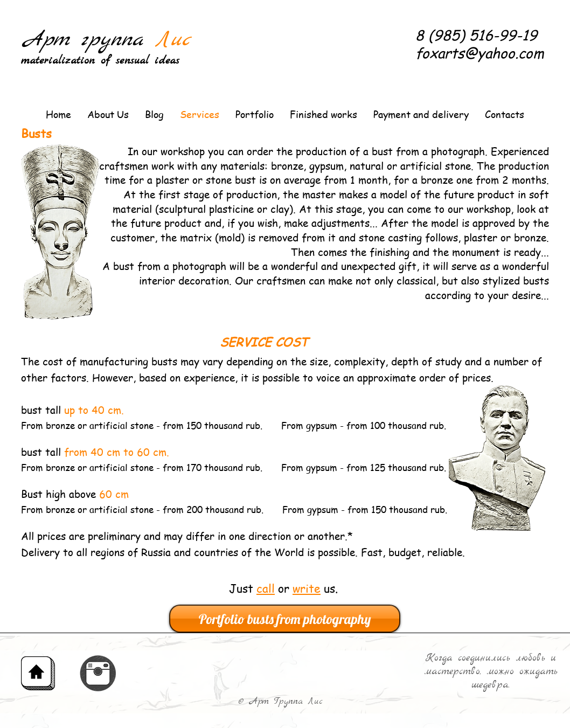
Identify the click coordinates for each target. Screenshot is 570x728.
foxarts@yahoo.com (480, 53)
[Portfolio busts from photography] (285, 619)
